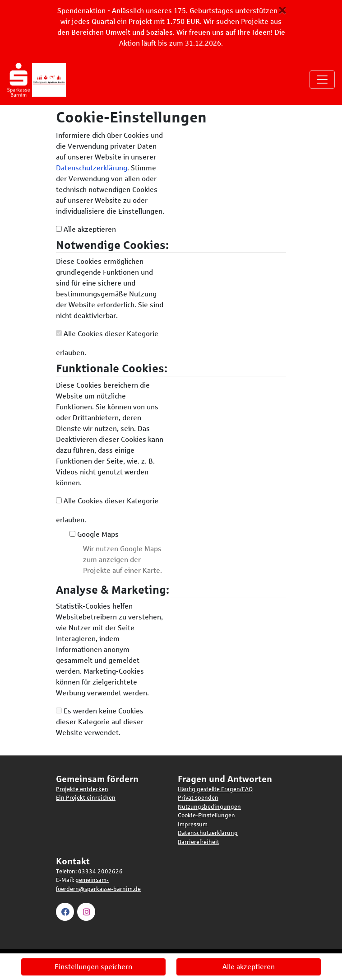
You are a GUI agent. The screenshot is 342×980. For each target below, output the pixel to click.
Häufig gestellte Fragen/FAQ (215, 789)
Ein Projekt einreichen (86, 798)
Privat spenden (198, 798)
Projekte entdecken (82, 789)
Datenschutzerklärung (92, 168)
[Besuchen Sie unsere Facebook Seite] (67, 911)
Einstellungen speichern (93, 967)
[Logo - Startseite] (40, 80)
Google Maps (94, 534)
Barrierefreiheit (199, 842)
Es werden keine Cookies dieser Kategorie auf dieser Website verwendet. (100, 722)
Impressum (193, 825)
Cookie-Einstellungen (206, 816)
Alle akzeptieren (86, 229)
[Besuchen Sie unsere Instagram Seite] (88, 911)
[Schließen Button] (282, 11)
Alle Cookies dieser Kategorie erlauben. (107, 343)
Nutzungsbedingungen (209, 807)
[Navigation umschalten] (322, 80)
